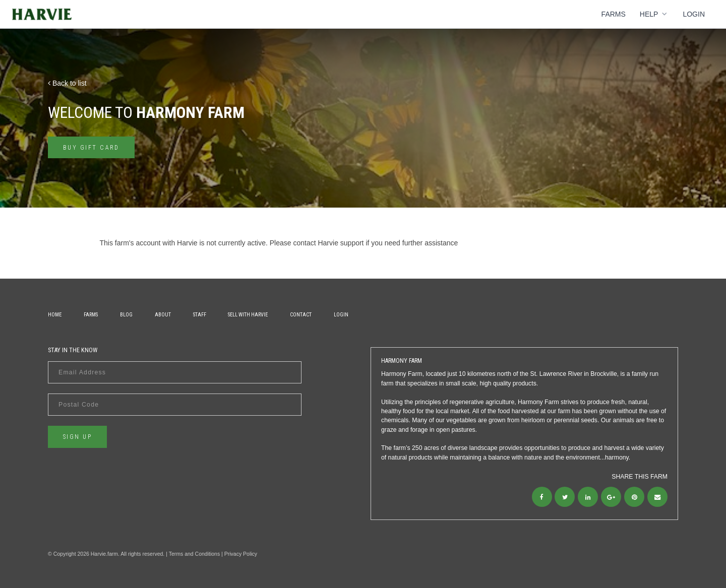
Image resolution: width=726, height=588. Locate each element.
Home (55, 315)
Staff (200, 315)
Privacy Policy (241, 554)
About (163, 315)
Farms (614, 14)
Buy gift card (91, 148)
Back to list (67, 83)
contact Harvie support (328, 243)
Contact (301, 315)
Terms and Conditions (195, 554)
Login (694, 14)
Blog (126, 315)
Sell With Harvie (248, 315)
